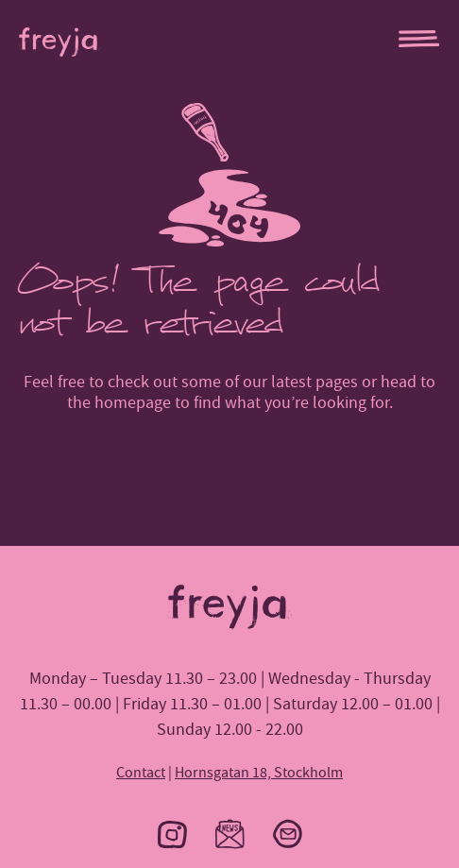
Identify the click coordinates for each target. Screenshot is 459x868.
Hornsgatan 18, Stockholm (259, 773)
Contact (141, 773)
